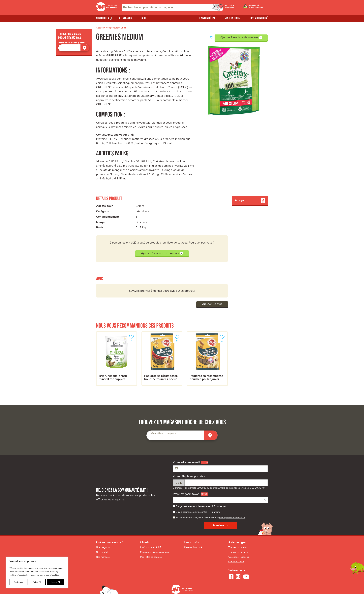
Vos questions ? (233, 18)
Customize (18, 582)
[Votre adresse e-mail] (220, 469)
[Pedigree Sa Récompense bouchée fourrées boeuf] (162, 359)
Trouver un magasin (238, 552)
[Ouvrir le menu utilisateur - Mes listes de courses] (237, 7)
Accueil (100, 28)
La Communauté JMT (151, 547)
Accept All (56, 582)
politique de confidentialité (232, 518)
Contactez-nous (236, 562)
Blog (144, 18)
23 (223, 338)
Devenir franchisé (259, 18)
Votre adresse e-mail (186, 462)
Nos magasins (125, 18)
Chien (124, 28)
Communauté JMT (207, 18)
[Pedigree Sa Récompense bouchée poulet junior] (207, 359)
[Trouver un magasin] (85, 48)
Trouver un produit (238, 547)
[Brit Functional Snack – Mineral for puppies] (117, 359)
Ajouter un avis (212, 304)
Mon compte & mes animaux (154, 552)
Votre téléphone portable (189, 477)
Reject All (37, 582)
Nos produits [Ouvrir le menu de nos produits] (102, 18)
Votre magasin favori (186, 494)
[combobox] (172, 7)
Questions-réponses (239, 557)
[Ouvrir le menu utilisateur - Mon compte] (258, 7)
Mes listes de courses (151, 557)
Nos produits (112, 28)
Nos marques (103, 557)
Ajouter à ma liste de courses (241, 38)
